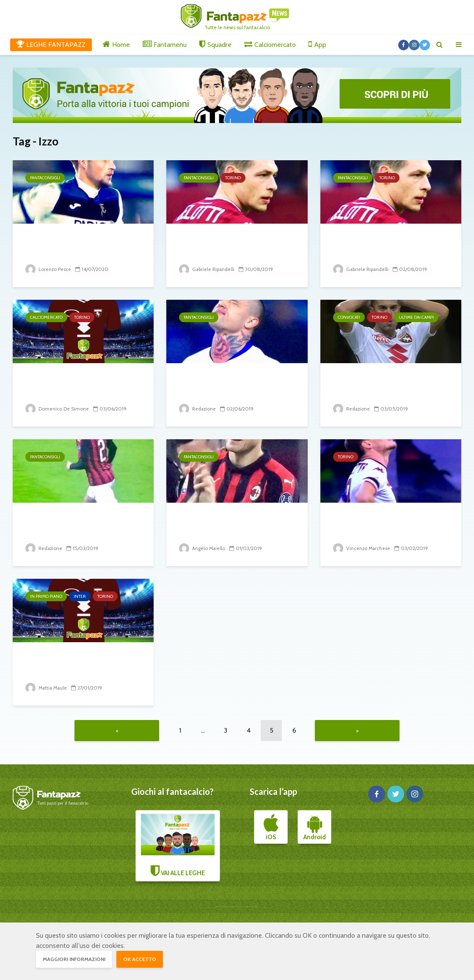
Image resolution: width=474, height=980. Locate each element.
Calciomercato (46, 317)
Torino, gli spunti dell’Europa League (374, 246)
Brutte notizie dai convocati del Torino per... (387, 385)
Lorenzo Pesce (48, 269)
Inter (80, 596)
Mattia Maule (47, 688)
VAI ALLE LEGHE (178, 847)
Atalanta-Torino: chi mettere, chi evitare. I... (227, 246)
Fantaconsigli (45, 178)
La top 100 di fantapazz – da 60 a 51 (231, 385)
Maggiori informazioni (74, 959)
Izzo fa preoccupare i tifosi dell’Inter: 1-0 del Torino (81, 664)
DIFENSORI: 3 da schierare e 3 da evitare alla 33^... (82, 246)
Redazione (198, 409)
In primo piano (46, 596)
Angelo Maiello (203, 548)
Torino (233, 178)
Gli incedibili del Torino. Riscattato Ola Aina (74, 385)
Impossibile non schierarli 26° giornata (232, 525)
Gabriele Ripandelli (207, 269)
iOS (271, 829)
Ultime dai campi (416, 317)
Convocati (349, 317)
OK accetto (140, 959)
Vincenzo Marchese (362, 548)
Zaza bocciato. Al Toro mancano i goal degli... (380, 525)
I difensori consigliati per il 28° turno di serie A (80, 525)
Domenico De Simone (57, 409)
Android (315, 829)
